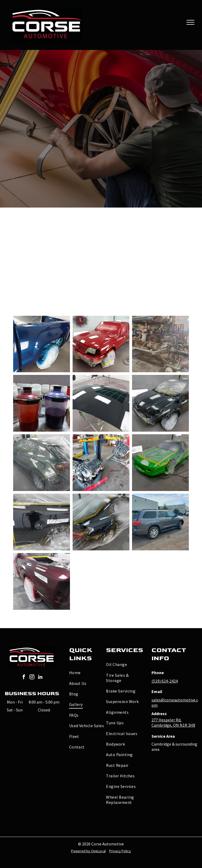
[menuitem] (88, 673)
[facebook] (24, 678)
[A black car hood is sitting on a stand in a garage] (101, 403)
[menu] (190, 22)
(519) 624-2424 (165, 681)
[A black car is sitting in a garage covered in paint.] (160, 403)
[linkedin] (40, 678)
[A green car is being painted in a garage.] (160, 463)
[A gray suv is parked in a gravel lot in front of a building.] (160, 522)
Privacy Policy (120, 851)
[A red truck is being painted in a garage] (101, 344)
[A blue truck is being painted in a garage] (42, 344)
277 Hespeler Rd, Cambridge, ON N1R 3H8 (173, 722)
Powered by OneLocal (88, 851)
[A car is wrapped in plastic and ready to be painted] (42, 463)
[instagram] (32, 678)
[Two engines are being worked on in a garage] (101, 463)
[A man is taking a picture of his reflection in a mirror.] (42, 522)
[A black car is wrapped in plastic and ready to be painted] (101, 522)
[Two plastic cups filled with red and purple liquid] (42, 403)
